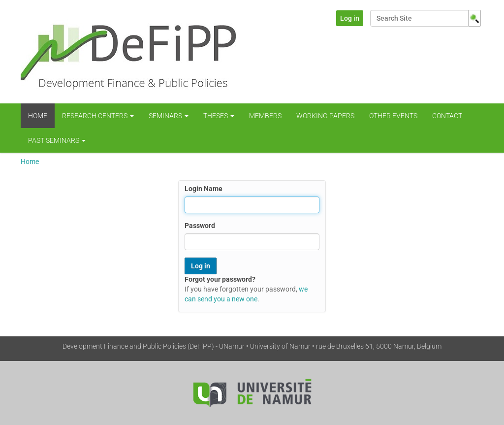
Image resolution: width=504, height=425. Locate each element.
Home (38, 116)
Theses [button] (219, 116)
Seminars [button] (169, 116)
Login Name (204, 189)
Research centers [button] (98, 116)
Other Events (393, 116)
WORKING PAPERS (325, 116)
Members (265, 116)
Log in (350, 18)
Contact (447, 116)
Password (200, 226)
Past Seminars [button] (57, 140)
